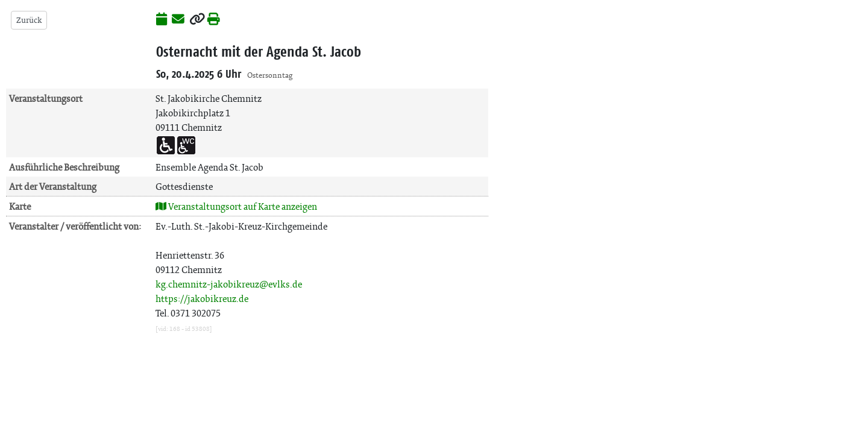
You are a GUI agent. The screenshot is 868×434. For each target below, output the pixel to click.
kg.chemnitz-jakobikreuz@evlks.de (229, 284)
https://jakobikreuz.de (202, 299)
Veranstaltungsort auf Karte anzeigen (236, 206)
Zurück (29, 20)
